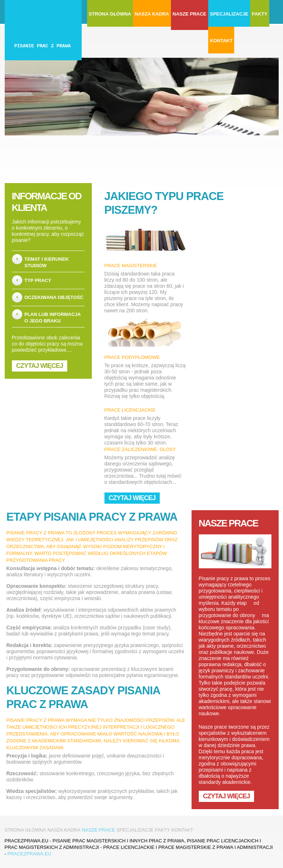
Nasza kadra (152, 14)
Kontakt (221, 41)
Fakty (260, 14)
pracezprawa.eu (29, 854)
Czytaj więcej (40, 366)
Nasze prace (190, 14)
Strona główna (110, 14)
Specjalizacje (229, 14)
